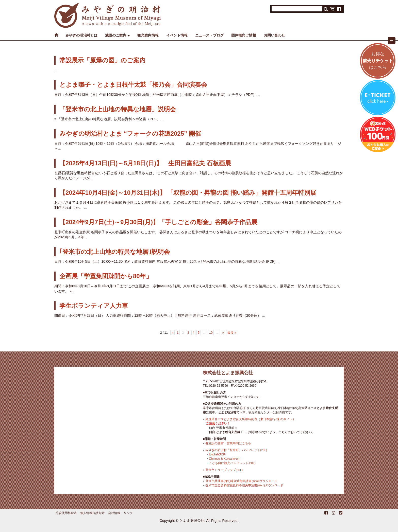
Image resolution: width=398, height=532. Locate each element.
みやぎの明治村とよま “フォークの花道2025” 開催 (130, 134)
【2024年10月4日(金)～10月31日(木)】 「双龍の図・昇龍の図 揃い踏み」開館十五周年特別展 (188, 193)
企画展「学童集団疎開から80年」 (106, 276)
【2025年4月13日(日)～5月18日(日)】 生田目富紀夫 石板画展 (145, 163)
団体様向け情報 (244, 35)
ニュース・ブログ (209, 35)
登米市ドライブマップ (224, 470)
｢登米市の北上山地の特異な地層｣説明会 (115, 252)
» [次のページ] (223, 333)
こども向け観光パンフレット (232, 463)
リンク (128, 513)
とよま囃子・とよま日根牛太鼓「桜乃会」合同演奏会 (133, 85)
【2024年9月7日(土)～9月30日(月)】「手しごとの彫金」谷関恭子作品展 (158, 222)
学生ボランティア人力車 (94, 306)
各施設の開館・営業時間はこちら (228, 443)
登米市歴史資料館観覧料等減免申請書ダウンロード (244, 485)
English (217, 454)
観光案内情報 (148, 35)
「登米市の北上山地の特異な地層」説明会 (118, 109)
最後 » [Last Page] (232, 333)
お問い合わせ (274, 35)
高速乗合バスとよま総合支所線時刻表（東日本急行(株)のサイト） (251, 419)
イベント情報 (177, 35)
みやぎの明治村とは (81, 35)
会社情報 (114, 513)
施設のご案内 (116, 35)
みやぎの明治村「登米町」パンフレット (236, 450)
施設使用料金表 (66, 513)
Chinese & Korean (225, 459)
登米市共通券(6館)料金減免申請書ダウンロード (242, 481)
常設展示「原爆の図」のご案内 (102, 60)
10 (211, 333)
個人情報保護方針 (92, 513)
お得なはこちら (378, 61)
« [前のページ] (172, 333)
